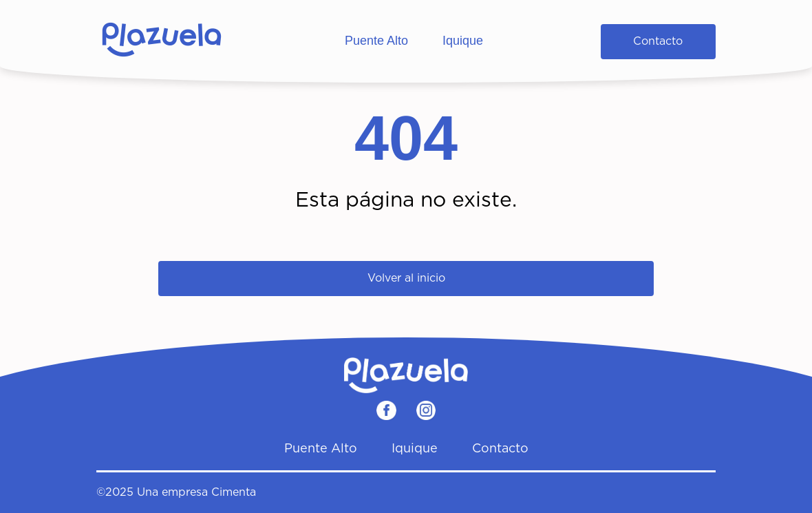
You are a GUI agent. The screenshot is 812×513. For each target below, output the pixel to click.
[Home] (162, 41)
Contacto (658, 41)
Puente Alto (376, 41)
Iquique (463, 41)
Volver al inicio (406, 278)
